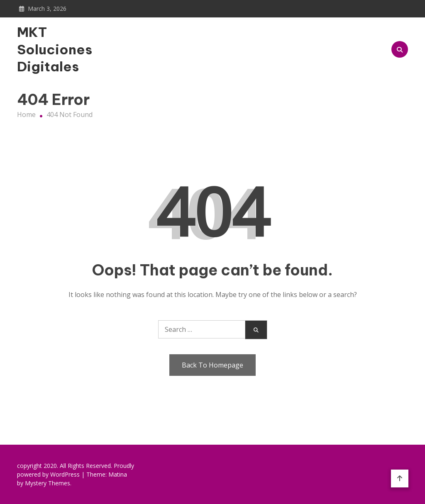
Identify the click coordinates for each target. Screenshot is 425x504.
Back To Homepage (212, 365)
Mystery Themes (48, 483)
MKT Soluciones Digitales (55, 49)
